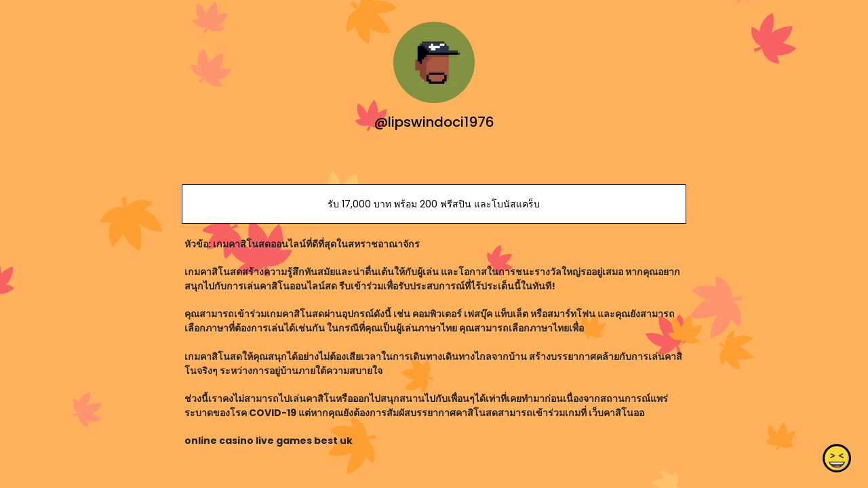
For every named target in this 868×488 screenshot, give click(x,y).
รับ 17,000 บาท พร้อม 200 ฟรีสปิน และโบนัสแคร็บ (434, 204)
